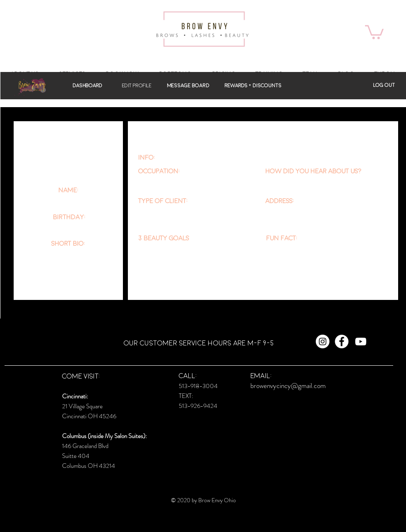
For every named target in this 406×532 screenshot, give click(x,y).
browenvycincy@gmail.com (288, 386)
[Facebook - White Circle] (342, 341)
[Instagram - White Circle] (323, 341)
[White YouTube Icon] (361, 341)
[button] (374, 31)
